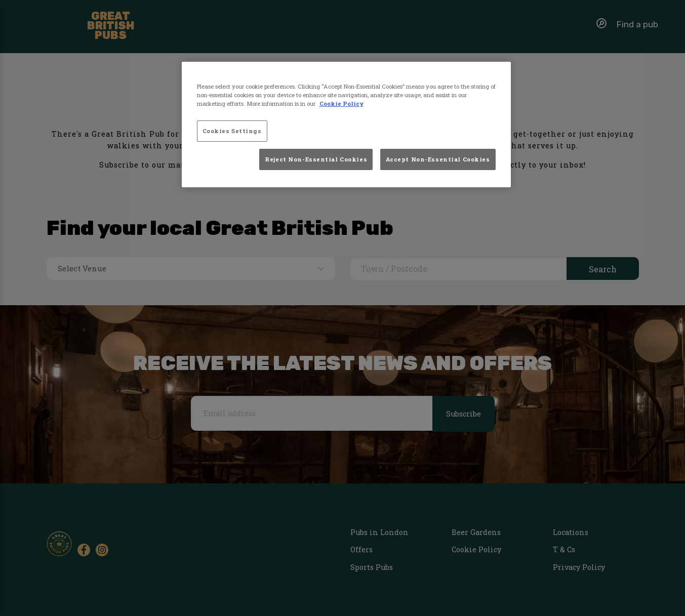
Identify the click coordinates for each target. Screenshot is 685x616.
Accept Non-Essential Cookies (438, 159)
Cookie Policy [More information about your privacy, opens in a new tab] (341, 104)
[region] (346, 125)
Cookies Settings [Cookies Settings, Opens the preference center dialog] (232, 131)
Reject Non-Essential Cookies (316, 159)
